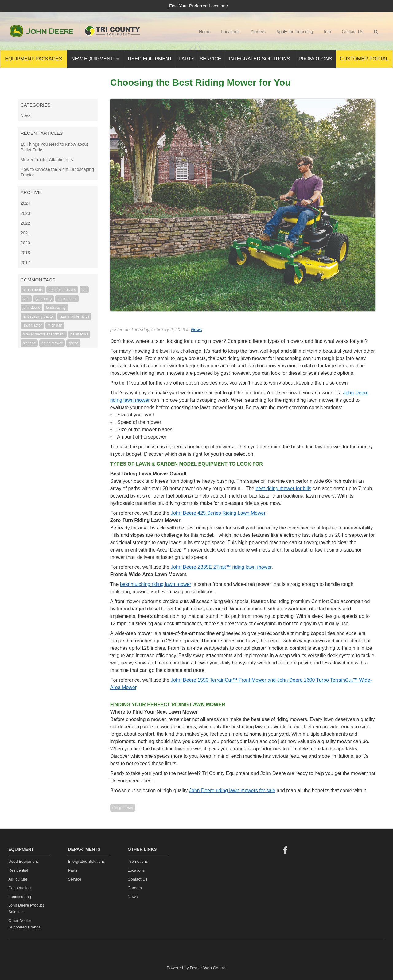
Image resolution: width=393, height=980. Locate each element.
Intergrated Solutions (86, 861)
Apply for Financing (295, 32)
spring (74, 343)
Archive (31, 192)
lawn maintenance (74, 316)
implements (67, 299)
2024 (25, 203)
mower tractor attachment (44, 334)
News (26, 116)
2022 (25, 223)
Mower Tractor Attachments (47, 160)
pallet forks (79, 334)
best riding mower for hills (283, 488)
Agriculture (18, 879)
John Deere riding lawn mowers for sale (232, 790)
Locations (230, 32)
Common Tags (38, 280)
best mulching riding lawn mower (156, 584)
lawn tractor (32, 325)
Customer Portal (364, 59)
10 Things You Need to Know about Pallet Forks (54, 147)
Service (210, 59)
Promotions (315, 59)
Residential (18, 870)
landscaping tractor (38, 316)
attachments (33, 290)
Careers (258, 32)
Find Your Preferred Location (199, 6)
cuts (26, 299)
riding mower (52, 343)
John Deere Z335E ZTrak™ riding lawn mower (221, 567)
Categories (35, 105)
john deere (31, 308)
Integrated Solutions (260, 59)
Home (205, 32)
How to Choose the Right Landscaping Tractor (57, 172)
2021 (25, 233)
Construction (19, 888)
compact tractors (62, 290)
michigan (55, 325)
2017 (25, 263)
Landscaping (20, 897)
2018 (25, 253)
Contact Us (352, 32)
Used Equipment (150, 59)
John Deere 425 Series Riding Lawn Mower (218, 513)
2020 (25, 243)
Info (327, 32)
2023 (25, 213)
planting (29, 343)
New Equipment (95, 59)
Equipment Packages (33, 59)
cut (84, 290)
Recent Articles (42, 133)
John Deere (42, 31)
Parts (187, 59)
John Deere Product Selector (26, 908)
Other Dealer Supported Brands (24, 924)
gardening (43, 299)
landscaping (56, 308)
